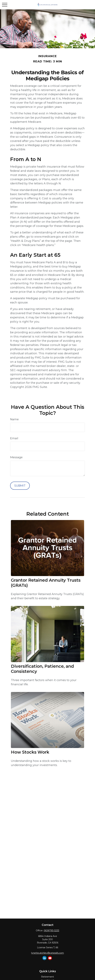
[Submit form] (20, 486)
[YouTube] (50, 958)
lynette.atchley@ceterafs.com (47, 953)
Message (16, 457)
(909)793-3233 (51, 931)
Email (14, 438)
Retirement (47, 977)
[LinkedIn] (44, 958)
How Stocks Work (30, 752)
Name (14, 419)
